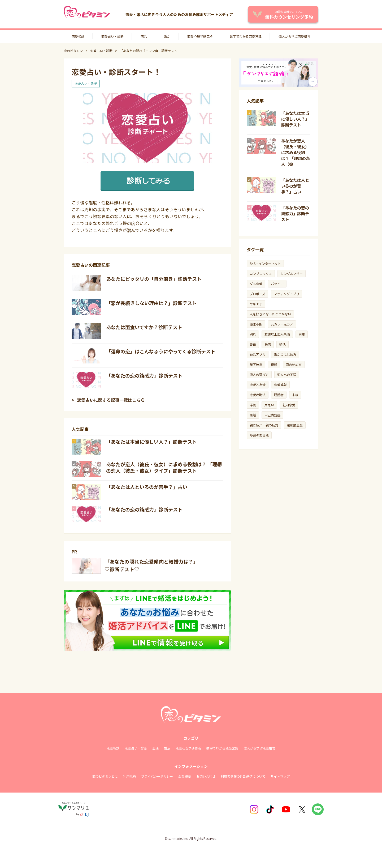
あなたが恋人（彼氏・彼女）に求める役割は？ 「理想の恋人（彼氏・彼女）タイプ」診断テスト (164, 467)
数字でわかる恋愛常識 (246, 36)
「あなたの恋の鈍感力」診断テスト (144, 375)
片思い (269, 405)
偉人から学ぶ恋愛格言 (294, 36)
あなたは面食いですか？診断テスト (144, 327)
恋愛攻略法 (258, 395)
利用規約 (129, 776)
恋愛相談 (78, 36)
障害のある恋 (259, 435)
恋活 (144, 36)
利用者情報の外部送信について (243, 776)
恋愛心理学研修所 (188, 748)
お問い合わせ (206, 776)
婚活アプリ (258, 354)
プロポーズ (257, 294)
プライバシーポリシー (157, 776)
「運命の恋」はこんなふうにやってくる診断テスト (161, 351)
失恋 (268, 344)
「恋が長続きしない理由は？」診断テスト (151, 303)
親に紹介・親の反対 (264, 425)
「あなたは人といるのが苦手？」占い (147, 487)
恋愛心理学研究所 (200, 36)
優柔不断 (256, 324)
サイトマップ (280, 776)
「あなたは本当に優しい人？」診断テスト (151, 442)
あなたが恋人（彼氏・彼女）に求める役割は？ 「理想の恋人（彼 (296, 152)
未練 (295, 395)
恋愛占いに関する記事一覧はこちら (111, 400)
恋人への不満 (287, 374)
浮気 (253, 405)
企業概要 (185, 776)
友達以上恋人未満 (277, 334)
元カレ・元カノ (282, 324)
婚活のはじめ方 (285, 354)
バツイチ (277, 284)
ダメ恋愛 (256, 284)
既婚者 (279, 395)
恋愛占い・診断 (112, 36)
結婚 (253, 415)
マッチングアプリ (286, 294)
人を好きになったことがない (270, 314)
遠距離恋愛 (295, 425)
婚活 (167, 36)
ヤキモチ (256, 304)
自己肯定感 (272, 415)
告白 (253, 344)
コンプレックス (261, 274)
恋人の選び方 (259, 374)
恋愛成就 (280, 385)
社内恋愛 (289, 405)
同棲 (302, 334)
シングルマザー (292, 274)
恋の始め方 (294, 364)
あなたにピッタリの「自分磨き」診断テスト (154, 279)
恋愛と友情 (258, 385)
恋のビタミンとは (105, 776)
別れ (253, 334)
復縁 (274, 364)
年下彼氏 (256, 364)
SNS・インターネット (265, 263)
